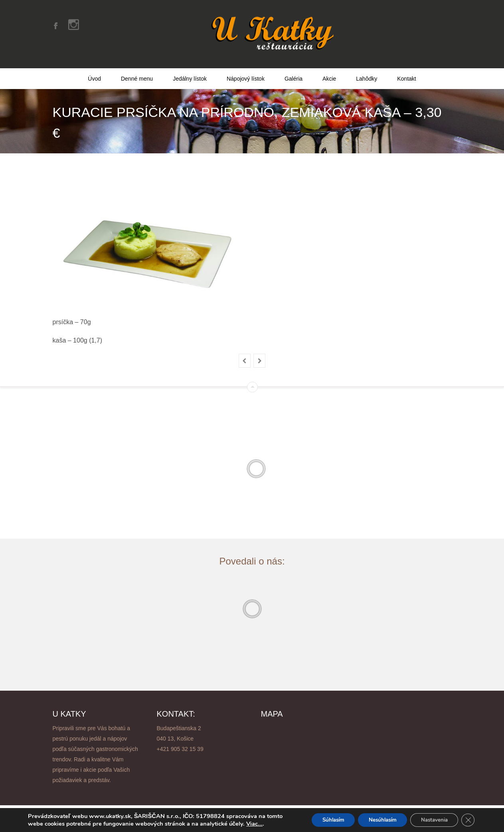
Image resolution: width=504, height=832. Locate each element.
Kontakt (406, 69)
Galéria (294, 69)
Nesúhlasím (374, 817)
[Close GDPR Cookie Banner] (467, 817)
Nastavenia (431, 817)
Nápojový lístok (246, 69)
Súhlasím (320, 817)
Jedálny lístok (190, 69)
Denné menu (137, 69)
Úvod (94, 69)
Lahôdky (367, 69)
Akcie (329, 69)
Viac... (36, 824)
